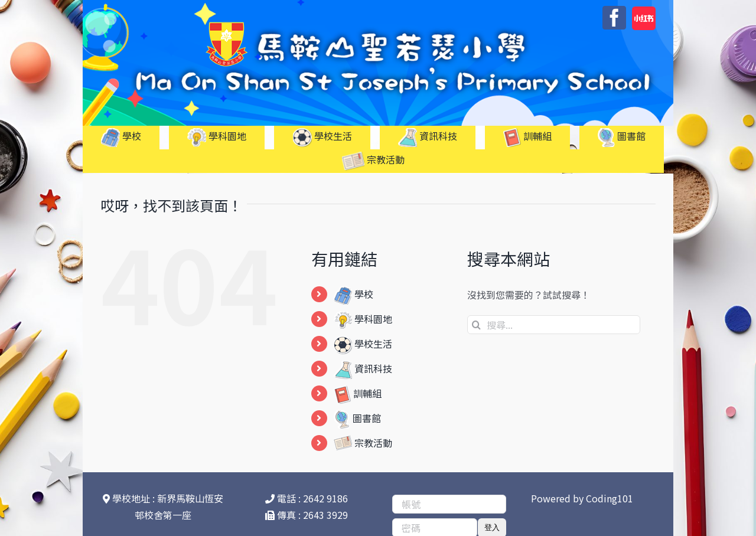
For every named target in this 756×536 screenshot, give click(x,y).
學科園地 (363, 319)
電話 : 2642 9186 (307, 498)
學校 (353, 294)
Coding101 (610, 498)
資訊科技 (363, 368)
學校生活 (363, 344)
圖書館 (357, 418)
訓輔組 (358, 393)
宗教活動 (363, 443)
